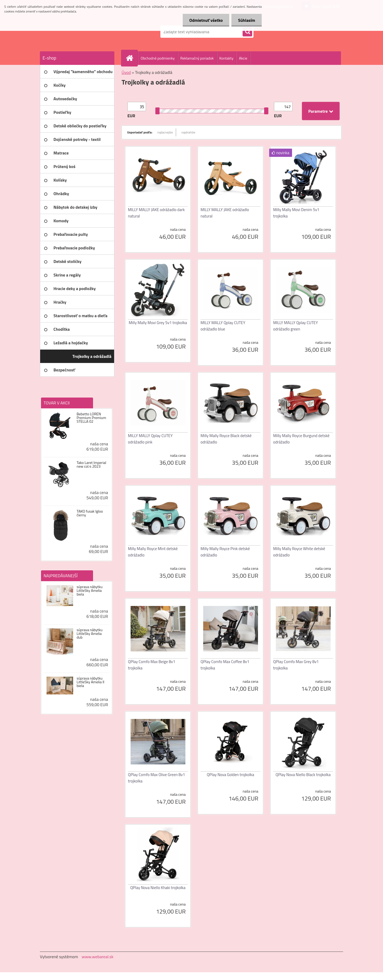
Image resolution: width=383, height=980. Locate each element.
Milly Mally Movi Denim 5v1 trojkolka (296, 213)
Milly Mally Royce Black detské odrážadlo (226, 439)
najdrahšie (188, 132)
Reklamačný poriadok (197, 58)
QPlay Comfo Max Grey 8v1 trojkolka (296, 665)
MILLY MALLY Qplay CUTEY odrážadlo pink (150, 439)
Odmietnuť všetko (206, 20)
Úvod (126, 72)
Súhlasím (247, 20)
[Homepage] (132, 58)
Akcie (243, 58)
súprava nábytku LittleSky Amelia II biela (90, 682)
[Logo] (76, 32)
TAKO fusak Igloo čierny (90, 513)
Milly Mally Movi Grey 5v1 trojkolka (158, 323)
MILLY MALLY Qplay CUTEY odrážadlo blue (223, 326)
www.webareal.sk (98, 957)
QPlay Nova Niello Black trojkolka (303, 775)
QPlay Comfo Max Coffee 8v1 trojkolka (225, 665)
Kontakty (226, 58)
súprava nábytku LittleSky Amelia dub (89, 634)
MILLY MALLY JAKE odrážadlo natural (225, 213)
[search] (247, 32)
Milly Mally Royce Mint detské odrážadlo (153, 552)
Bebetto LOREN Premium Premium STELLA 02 (91, 418)
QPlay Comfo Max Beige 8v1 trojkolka (152, 665)
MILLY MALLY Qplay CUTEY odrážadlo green (295, 326)
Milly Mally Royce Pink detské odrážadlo (225, 552)
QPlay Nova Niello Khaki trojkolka (158, 888)
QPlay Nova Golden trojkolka (230, 775)
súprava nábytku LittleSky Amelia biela (89, 590)
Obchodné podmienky (158, 58)
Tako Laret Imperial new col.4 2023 (91, 464)
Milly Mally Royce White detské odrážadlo (299, 552)
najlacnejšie (165, 132)
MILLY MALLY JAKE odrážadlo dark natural (156, 213)
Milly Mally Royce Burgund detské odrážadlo (301, 439)
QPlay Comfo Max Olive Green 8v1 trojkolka (156, 778)
